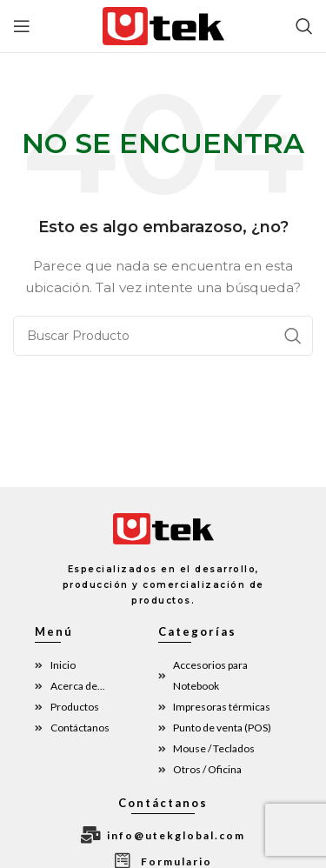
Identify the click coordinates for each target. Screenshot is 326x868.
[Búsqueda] (304, 26)
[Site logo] (163, 25)
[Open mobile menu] (22, 26)
